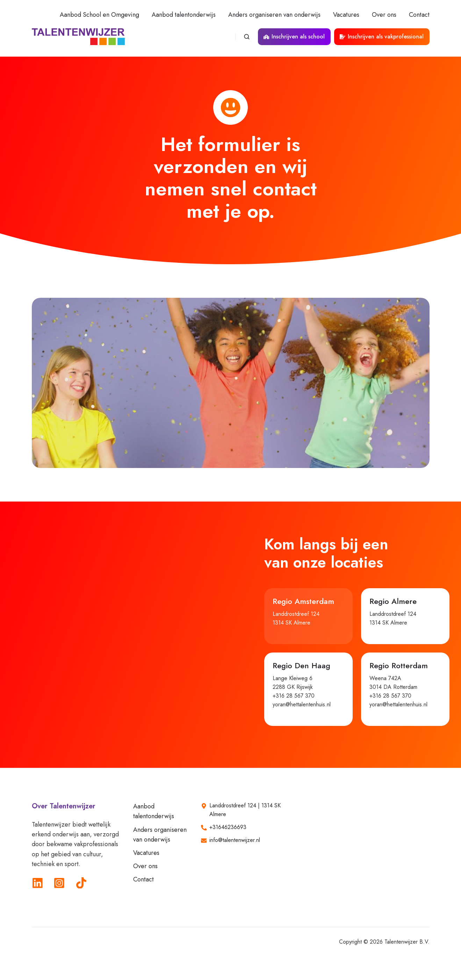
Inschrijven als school (294, 37)
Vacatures (346, 15)
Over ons (384, 15)
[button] (308, 616)
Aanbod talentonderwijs (184, 15)
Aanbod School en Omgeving (99, 15)
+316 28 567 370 (294, 696)
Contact (419, 15)
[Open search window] (247, 37)
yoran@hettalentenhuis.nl (302, 704)
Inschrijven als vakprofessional (382, 37)
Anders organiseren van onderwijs (274, 15)
